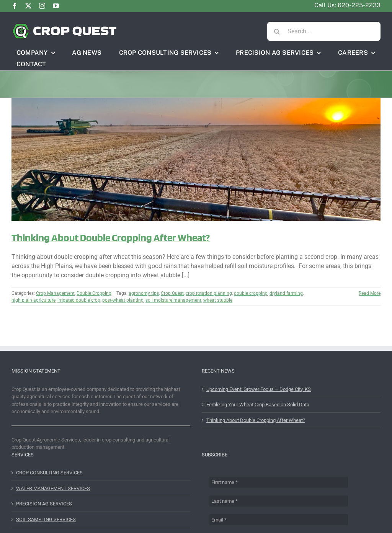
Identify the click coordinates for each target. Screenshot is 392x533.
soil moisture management (173, 300)
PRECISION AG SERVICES (44, 504)
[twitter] (28, 6)
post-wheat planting (123, 300)
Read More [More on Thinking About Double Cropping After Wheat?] (370, 293)
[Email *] (279, 520)
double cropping (251, 293)
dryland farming (286, 293)
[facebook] (15, 6)
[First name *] (279, 482)
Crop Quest (172, 293)
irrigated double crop (79, 300)
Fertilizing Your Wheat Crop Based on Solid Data (258, 405)
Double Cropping (94, 293)
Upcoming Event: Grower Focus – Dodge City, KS (259, 389)
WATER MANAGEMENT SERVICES (53, 488)
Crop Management (55, 293)
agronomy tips (144, 293)
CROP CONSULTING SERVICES (49, 473)
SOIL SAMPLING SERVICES (46, 519)
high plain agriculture (33, 300)
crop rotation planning (209, 293)
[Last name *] (279, 501)
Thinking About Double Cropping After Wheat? (111, 237)
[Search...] (324, 31)
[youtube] (56, 6)
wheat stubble (218, 300)
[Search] (277, 31)
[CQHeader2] (64, 25)
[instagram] (42, 6)
